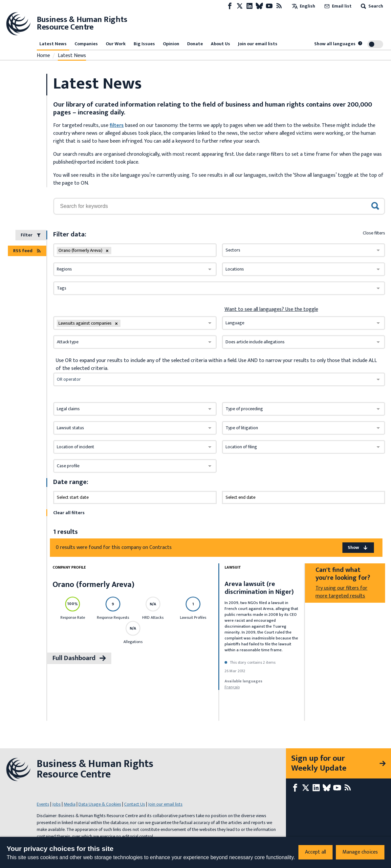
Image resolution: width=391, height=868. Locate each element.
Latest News (53, 44)
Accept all (315, 852)
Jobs (56, 804)
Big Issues (144, 44)
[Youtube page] (269, 6)
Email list (337, 6)
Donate (195, 44)
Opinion (171, 44)
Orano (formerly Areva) (93, 585)
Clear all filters (69, 513)
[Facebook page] (230, 6)
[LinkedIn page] (250, 6)
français (232, 687)
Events (43, 804)
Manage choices (360, 852)
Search (371, 6)
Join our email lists (258, 44)
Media (70, 804)
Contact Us (135, 804)
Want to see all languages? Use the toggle (271, 310)
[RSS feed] (279, 6)
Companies (86, 44)
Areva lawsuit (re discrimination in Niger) (259, 588)
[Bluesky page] (259, 6)
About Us (220, 44)
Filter (31, 235)
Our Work (116, 44)
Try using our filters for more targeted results (341, 592)
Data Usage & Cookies (100, 804)
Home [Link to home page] (43, 56)
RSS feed (27, 251)
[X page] (240, 6)
